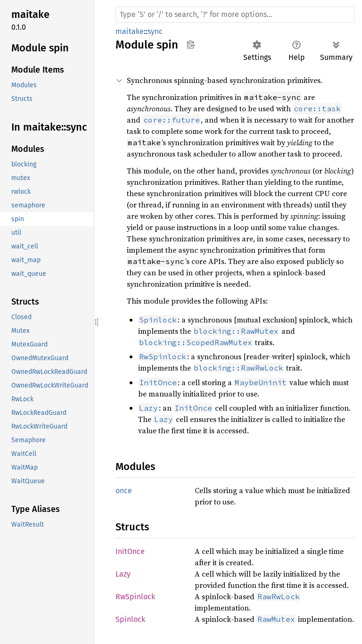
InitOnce (130, 551)
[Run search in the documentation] (235, 15)
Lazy (123, 574)
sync (155, 31)
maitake (130, 31)
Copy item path (191, 44)
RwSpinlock (135, 597)
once (124, 491)
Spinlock (130, 619)
